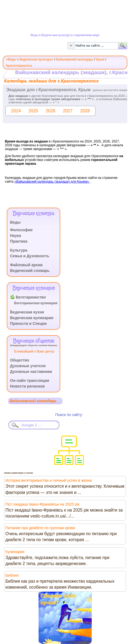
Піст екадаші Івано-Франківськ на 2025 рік (42, 504)
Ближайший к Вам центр (34, 351)
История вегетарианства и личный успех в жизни (49, 480)
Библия (12, 575)
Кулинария (15, 552)
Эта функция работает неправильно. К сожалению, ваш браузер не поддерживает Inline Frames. (65, 137)
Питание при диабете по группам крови (40, 528)
